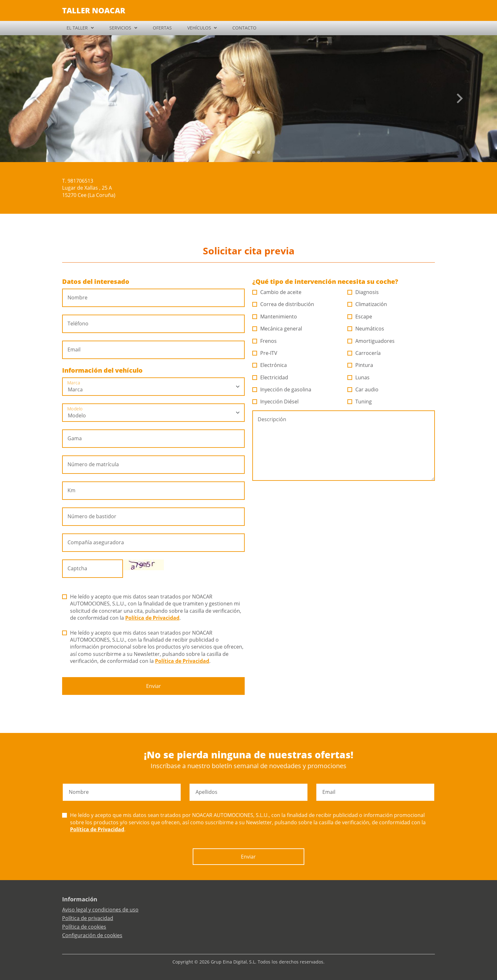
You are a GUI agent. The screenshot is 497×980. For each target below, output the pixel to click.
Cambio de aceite (277, 292)
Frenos (265, 341)
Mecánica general (277, 329)
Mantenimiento (275, 317)
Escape (360, 317)
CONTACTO (244, 28)
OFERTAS (162, 28)
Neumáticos (366, 329)
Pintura (360, 365)
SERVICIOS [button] (120, 28)
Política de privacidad (88, 918)
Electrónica (270, 365)
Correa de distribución (283, 304)
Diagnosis (363, 292)
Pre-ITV (265, 353)
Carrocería (364, 353)
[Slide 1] (243, 152)
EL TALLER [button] (77, 28)
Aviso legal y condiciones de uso (100, 910)
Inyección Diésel (276, 402)
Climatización (367, 304)
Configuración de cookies (92, 935)
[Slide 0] (238, 152)
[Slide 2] (248, 152)
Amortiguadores (371, 341)
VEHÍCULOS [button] (199, 28)
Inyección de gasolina (282, 389)
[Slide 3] (254, 152)
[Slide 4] (259, 152)
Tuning (360, 402)
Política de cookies (84, 927)
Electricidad (270, 377)
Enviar (154, 686)
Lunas (359, 377)
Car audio (363, 389)
